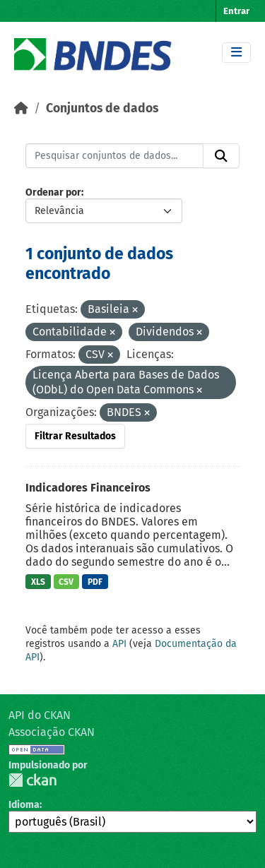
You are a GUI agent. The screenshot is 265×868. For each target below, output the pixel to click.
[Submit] (221, 156)
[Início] (21, 108)
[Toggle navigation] (236, 53)
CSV (66, 582)
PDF (95, 582)
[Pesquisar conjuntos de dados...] (114, 156)
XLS (38, 582)
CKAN (33, 780)
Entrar (236, 11)
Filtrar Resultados (75, 436)
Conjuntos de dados (102, 108)
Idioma (24, 805)
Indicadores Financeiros (88, 488)
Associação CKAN (52, 732)
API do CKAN (40, 715)
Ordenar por (53, 192)
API (119, 644)
